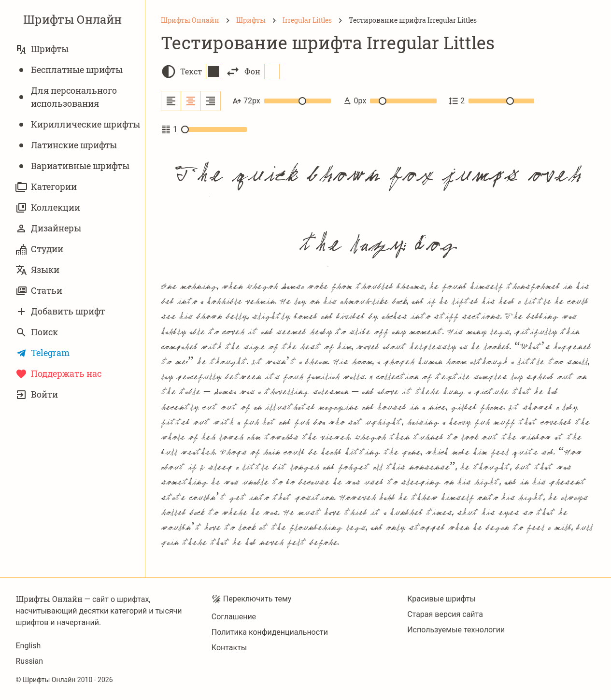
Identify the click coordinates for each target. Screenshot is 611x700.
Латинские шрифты (66, 145)
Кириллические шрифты (78, 124)
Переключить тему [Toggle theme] (252, 599)
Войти (37, 394)
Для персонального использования (66, 97)
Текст (201, 71)
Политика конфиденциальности (270, 632)
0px (390, 101)
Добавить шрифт (60, 311)
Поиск (37, 332)
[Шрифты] (251, 20)
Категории (46, 187)
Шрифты (42, 49)
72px (282, 101)
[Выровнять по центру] (191, 101)
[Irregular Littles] (307, 20)
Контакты (229, 648)
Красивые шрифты (441, 599)
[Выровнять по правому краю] (211, 101)
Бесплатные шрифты (69, 70)
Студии (39, 249)
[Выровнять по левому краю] (171, 101)
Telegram (43, 353)
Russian (30, 661)
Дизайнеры (48, 228)
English (28, 646)
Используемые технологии (456, 630)
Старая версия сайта (445, 614)
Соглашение (234, 617)
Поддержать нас (58, 374)
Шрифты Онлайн (72, 19)
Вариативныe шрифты (72, 166)
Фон (262, 71)
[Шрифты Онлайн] (190, 20)
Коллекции (48, 207)
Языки (37, 270)
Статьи (39, 291)
